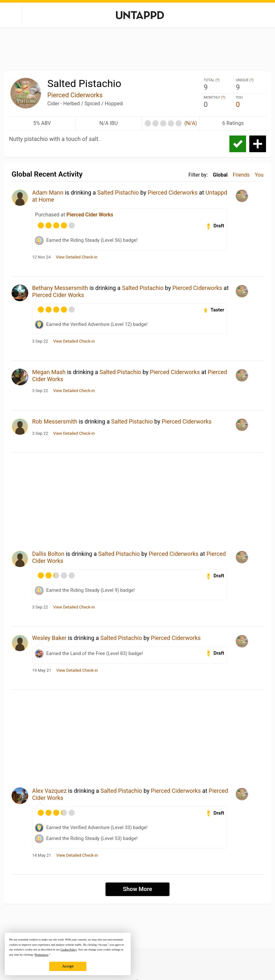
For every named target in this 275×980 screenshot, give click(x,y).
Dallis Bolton (48, 554)
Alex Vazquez (49, 791)
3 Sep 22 (40, 341)
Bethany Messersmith (60, 288)
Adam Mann (48, 192)
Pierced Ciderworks (75, 95)
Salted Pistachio (118, 192)
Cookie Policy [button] (69, 949)
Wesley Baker (49, 638)
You (259, 175)
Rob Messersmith (55, 421)
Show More (138, 889)
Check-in (238, 144)
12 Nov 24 (41, 257)
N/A (191, 123)
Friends (241, 175)
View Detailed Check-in (77, 257)
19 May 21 (42, 670)
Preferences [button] (41, 955)
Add (258, 144)
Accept (68, 966)
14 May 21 (42, 855)
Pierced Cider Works (90, 215)
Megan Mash (49, 372)
